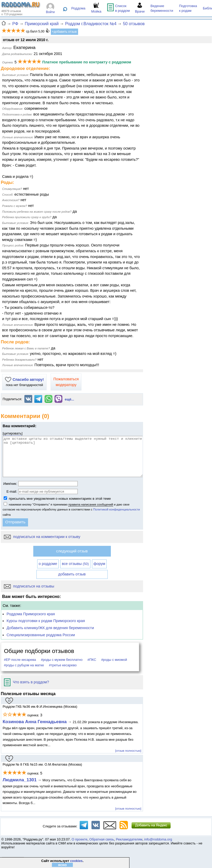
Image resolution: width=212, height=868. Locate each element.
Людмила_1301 (20, 780)
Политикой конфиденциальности (116, 509)
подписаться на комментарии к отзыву (42, 537)
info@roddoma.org (158, 839)
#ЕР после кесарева (20, 660)
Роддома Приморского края (31, 614)
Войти (50, 12)
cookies (76, 861)
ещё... (69, 399)
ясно (62, 865)
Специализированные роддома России (41, 635)
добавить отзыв (72, 574)
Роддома (78, 8)
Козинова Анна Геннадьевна (35, 722)
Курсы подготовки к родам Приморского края (46, 621)
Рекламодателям (129, 839)
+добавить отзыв (64, 32)
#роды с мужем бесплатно (62, 660)
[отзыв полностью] (128, 751)
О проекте (79, 839)
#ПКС (92, 660)
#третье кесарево (63, 665)
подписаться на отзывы (29, 586)
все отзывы (75, 564)
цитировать (13, 433)
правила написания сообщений (91, 504)
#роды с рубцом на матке (24, 665)
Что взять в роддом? (26, 682)
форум (99, 564)
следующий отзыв (72, 551)
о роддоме (48, 564)
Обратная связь (102, 839)
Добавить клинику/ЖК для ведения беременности (50, 628)
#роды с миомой (114, 660)
